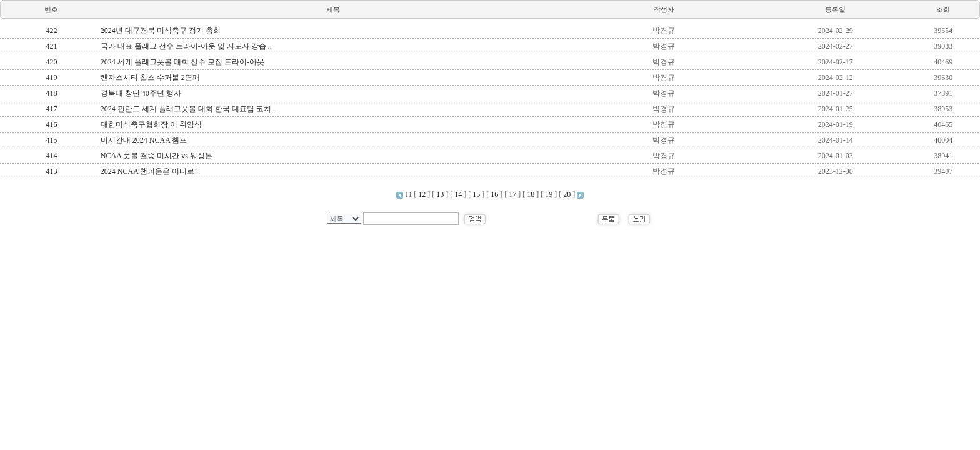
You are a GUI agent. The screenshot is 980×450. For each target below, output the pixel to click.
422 (51, 31)
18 (531, 194)
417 (51, 109)
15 (476, 194)
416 (51, 124)
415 (51, 140)
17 (512, 194)
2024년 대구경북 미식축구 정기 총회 (161, 31)
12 (422, 194)
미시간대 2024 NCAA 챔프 (144, 140)
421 (51, 46)
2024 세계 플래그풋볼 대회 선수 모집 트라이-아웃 (182, 62)
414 (51, 156)
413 (51, 171)
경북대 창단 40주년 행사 (141, 93)
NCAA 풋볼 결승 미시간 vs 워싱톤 (157, 156)
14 (458, 194)
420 (51, 62)
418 (51, 93)
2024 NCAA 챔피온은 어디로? (149, 171)
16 (494, 194)
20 (567, 194)
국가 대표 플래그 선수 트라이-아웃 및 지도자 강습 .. (186, 46)
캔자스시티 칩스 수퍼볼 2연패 (150, 77)
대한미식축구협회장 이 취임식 (151, 124)
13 (440, 194)
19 (549, 194)
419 (51, 77)
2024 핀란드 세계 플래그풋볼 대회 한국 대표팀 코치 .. (189, 109)
